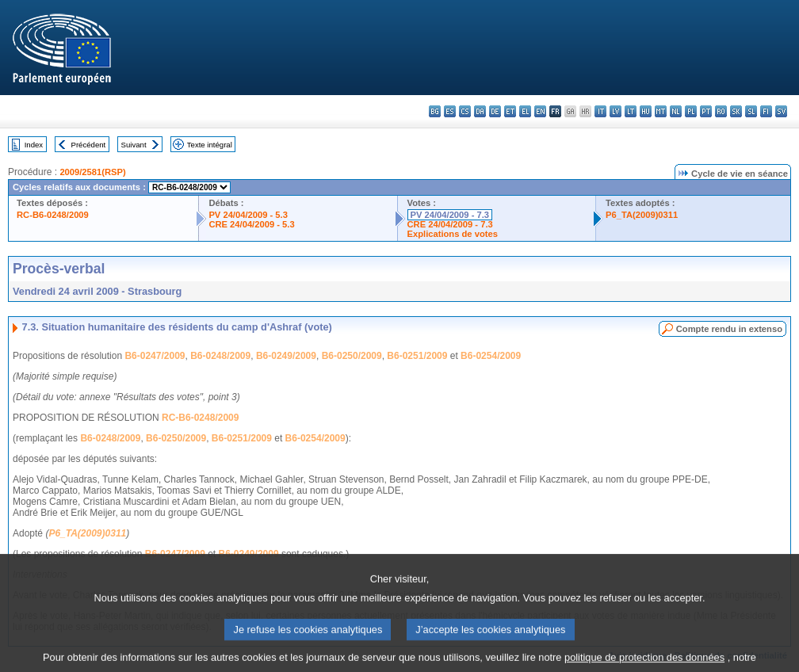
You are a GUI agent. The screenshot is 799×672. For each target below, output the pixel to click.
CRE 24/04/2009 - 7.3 (450, 224)
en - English (540, 111)
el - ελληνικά (525, 111)
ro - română (721, 111)
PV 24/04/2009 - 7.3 (450, 215)
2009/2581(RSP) (92, 172)
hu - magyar (646, 111)
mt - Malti (661, 111)
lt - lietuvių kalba (631, 111)
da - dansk (480, 111)
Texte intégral (210, 145)
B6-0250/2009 (352, 356)
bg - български (435, 111)
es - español (450, 111)
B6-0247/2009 (155, 356)
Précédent (89, 145)
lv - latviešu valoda (615, 111)
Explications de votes (453, 234)
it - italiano (600, 111)
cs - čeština (465, 111)
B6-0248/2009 (220, 356)
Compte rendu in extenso (729, 329)
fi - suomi (766, 111)
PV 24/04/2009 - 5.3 (248, 215)
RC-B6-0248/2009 (53, 215)
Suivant (134, 145)
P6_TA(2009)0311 (642, 215)
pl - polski (691, 111)
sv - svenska (781, 111)
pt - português (706, 111)
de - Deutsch (495, 111)
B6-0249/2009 (286, 356)
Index (34, 145)
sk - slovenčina (736, 111)
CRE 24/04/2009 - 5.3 (251, 224)
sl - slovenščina (751, 111)
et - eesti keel (510, 111)
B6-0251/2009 (417, 356)
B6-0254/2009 (491, 356)
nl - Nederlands (676, 111)
